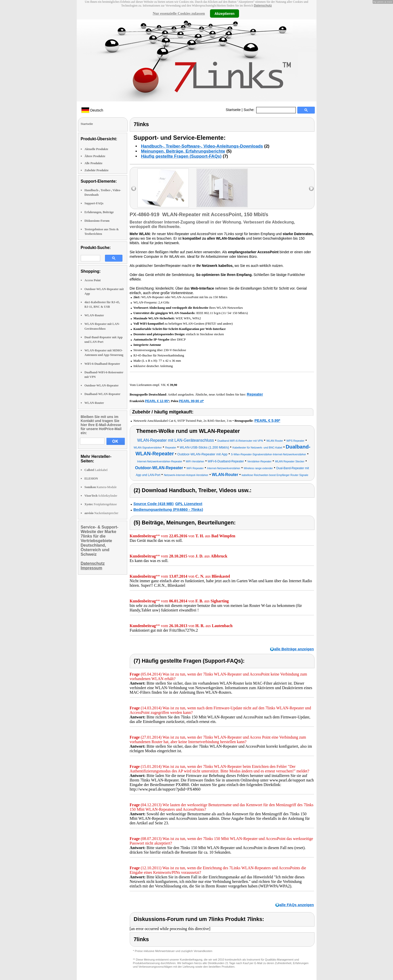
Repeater (255, 394)
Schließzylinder (101, 496)
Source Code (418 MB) (154, 504)
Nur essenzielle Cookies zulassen (179, 13)
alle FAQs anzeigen (297, 905)
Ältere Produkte (95, 156)
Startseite (233, 110)
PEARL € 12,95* (157, 401)
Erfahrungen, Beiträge (99, 212)
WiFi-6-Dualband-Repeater (102, 364)
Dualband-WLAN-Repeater (103, 394)
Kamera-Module (101, 487)
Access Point (93, 280)
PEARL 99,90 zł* (191, 401)
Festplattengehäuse (101, 504)
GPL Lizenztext (189, 504)
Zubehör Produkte (97, 170)
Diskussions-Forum (97, 221)
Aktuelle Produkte (96, 149)
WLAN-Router (94, 315)
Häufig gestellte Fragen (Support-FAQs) (181, 156)
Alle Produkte (94, 163)
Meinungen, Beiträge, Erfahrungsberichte (183, 151)
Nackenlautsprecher (101, 513)
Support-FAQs (94, 203)
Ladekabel (96, 470)
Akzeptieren (225, 13)
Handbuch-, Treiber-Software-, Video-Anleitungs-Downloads (202, 146)
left (134, 189)
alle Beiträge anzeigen (294, 649)
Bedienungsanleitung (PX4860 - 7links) (168, 509)
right (311, 189)
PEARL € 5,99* (267, 420)
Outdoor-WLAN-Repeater (102, 385)
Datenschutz (263, 6)
